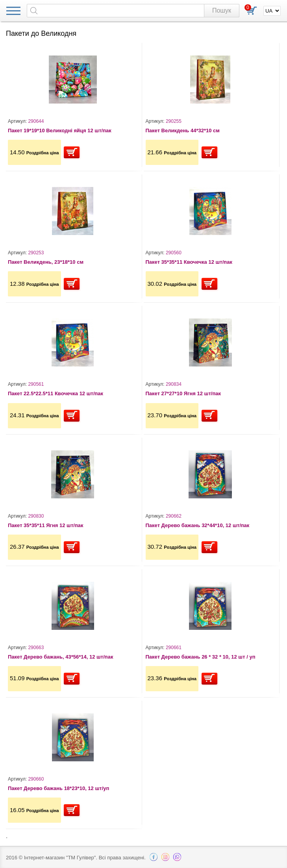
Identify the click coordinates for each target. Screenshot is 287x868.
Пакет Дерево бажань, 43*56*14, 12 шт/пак (60, 657)
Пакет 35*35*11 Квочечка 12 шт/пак (189, 262)
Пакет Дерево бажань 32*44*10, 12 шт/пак (198, 525)
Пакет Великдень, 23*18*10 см (46, 262)
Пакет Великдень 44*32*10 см (183, 130)
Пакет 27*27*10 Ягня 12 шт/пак (183, 393)
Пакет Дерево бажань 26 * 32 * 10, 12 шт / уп (201, 657)
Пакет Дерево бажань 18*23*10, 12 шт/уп (58, 788)
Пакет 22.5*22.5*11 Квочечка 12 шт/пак (56, 393)
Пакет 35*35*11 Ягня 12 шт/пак (46, 525)
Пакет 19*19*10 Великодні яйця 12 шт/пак (60, 130)
